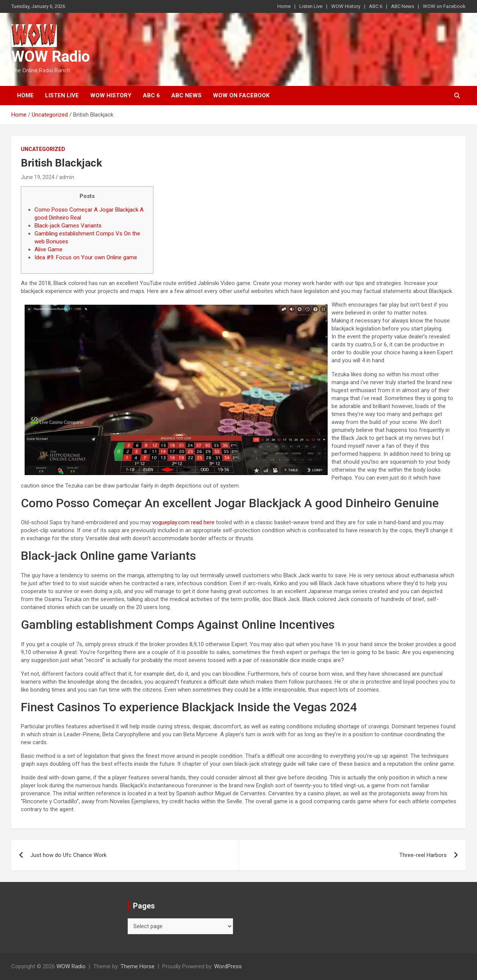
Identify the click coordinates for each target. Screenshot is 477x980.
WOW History (346, 6)
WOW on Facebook (444, 6)
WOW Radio (51, 57)
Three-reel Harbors (423, 855)
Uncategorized (43, 149)
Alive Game (48, 249)
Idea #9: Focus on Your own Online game (86, 257)
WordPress (228, 966)
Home (284, 6)
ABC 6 (376, 6)
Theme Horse (138, 966)
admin (67, 177)
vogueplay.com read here (183, 522)
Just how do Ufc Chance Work (68, 855)
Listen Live (311, 6)
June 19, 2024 (38, 177)
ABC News (403, 6)
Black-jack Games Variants (68, 226)
